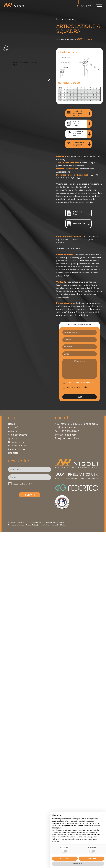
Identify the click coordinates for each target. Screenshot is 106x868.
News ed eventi (17, 442)
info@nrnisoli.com (66, 435)
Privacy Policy (82, 387)
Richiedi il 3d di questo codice (80, 382)
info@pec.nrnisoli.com (68, 438)
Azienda (13, 431)
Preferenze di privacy (16, 525)
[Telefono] (80, 347)
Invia (79, 397)
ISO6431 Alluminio (66, 19)
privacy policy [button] (73, 821)
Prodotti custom (18, 446)
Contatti (13, 453)
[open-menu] (99, 6)
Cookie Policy (44, 525)
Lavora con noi (17, 449)
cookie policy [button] (57, 828)
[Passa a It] (78, 5)
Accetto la (77, 387)
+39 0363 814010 (69, 431)
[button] (103, 815)
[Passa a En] (83, 5)
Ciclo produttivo (18, 435)
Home (12, 424)
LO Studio (61, 525)
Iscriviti (30, 495)
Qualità (12, 438)
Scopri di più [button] (78, 863)
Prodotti (13, 427)
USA (91, 5)
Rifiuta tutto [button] (65, 859)
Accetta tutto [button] (91, 859)
